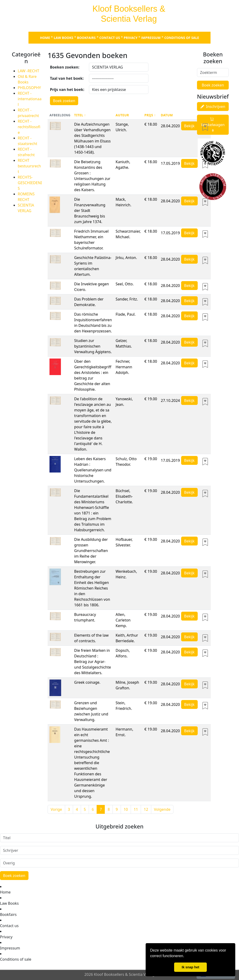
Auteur (122, 115)
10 (126, 809)
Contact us (110, 38)
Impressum (151, 38)
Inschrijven (213, 107)
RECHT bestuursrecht (29, 166)
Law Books (63, 38)
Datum (167, 115)
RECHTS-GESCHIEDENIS (30, 183)
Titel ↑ (80, 115)
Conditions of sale (182, 38)
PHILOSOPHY (29, 88)
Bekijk (189, 126)
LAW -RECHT (28, 71)
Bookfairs (86, 38)
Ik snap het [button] (190, 967)
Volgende (162, 809)
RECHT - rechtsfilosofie (29, 127)
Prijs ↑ (150, 115)
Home (45, 38)
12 (146, 809)
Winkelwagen (213, 125)
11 (136, 809)
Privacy (131, 38)
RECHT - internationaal (30, 99)
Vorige (56, 809)
